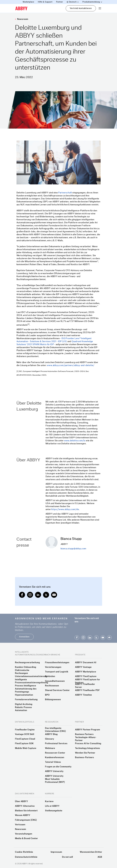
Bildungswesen (53, 700)
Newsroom (22, 19)
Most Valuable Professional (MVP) (55, 781)
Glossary (50, 739)
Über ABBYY (22, 801)
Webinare (50, 748)
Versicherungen (53, 667)
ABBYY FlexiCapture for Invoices (88, 681)
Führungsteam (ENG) (26, 820)
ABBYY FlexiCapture (86, 676)
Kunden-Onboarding (26, 667)
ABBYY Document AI (86, 663)
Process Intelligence (26, 686)
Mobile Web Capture (26, 748)
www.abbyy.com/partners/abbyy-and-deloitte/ (71, 365)
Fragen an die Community (58, 767)
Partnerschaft (65, 193)
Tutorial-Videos (53, 762)
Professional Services (56, 744)
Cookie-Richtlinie (24, 852)
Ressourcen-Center (55, 753)
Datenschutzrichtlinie (26, 857)
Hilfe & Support (45, 2)
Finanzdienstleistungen (57, 663)
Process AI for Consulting (88, 744)
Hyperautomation (24, 695)
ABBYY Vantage (83, 667)
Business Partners (84, 734)
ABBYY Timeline (83, 695)
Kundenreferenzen (55, 757)
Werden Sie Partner (85, 753)
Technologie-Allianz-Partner (86, 739)
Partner (60, 2)
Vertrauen (20, 825)
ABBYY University (54, 771)
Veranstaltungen (24, 834)
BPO (47, 695)
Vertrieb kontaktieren (81, 8)
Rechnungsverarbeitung (27, 663)
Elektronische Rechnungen (22, 672)
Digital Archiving (24, 704)
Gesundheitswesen (55, 681)
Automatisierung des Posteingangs (26, 690)
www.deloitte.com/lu (75, 441)
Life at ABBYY (52, 806)
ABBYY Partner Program (88, 730)
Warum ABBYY (23, 815)
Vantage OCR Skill (25, 734)
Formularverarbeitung (26, 700)
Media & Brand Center (26, 838)
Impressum (56, 852)
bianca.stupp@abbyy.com (73, 549)
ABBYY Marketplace (86, 672)
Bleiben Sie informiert (26, 811)
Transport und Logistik (57, 672)
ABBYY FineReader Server (85, 686)
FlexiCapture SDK (24, 744)
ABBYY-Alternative (25, 806)
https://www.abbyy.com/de (65, 509)
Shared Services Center (57, 690)
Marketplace (28, 2)
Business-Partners (85, 757)
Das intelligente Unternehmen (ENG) (55, 730)
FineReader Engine (25, 730)
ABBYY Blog (51, 734)
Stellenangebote (54, 811)
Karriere (49, 801)
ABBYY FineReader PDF (87, 690)
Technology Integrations (88, 748)
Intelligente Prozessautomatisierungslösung (32, 681)
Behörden (50, 676)
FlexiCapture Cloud (25, 739)
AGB (100, 857)
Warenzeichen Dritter (91, 852)
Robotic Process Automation (23, 709)
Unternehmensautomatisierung (31, 676)
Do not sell (68, 857)
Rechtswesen (52, 686)
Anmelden (24, 637)
